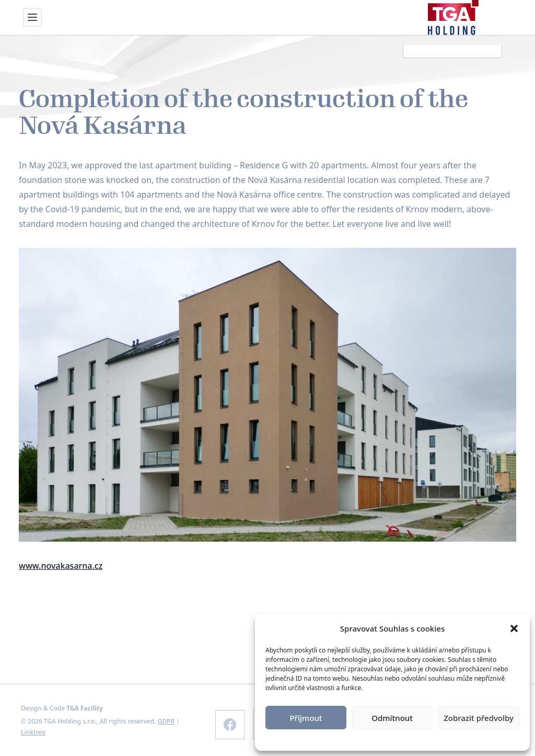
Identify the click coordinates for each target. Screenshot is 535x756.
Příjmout (306, 718)
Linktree (33, 732)
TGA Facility (85, 708)
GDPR (166, 721)
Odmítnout (392, 718)
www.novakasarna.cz (61, 566)
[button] (514, 628)
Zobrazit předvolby (479, 718)
